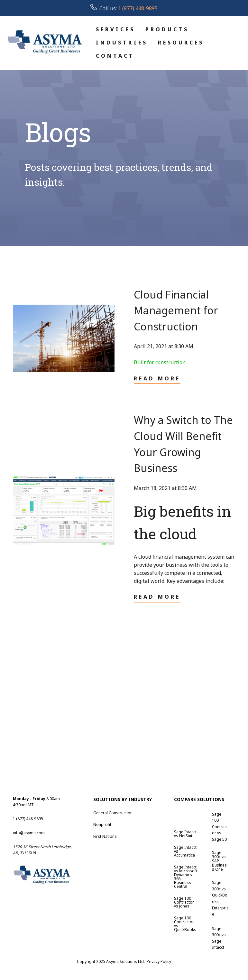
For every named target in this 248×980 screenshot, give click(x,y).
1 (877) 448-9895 (138, 8)
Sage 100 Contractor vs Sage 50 (220, 827)
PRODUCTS (167, 29)
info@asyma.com (29, 833)
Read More (157, 378)
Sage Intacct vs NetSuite (185, 834)
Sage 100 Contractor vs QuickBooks (185, 924)
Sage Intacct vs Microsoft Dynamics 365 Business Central (186, 877)
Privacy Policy (159, 961)
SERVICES (115, 29)
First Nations (105, 836)
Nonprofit (102, 824)
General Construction (113, 813)
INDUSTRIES (122, 43)
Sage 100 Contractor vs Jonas (184, 902)
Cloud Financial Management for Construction (176, 310)
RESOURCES (181, 43)
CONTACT (115, 56)
